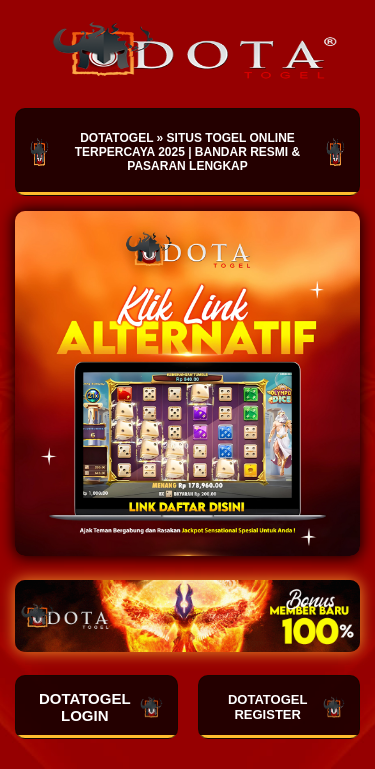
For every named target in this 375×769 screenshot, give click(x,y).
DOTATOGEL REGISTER (286, 707)
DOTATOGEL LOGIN (101, 707)
